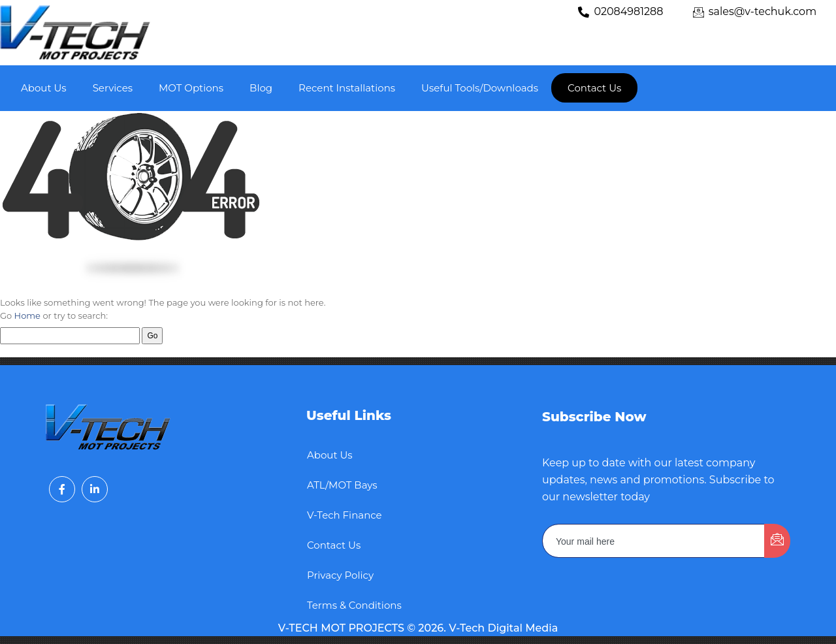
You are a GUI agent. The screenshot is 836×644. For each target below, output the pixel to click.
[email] (654, 541)
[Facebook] (62, 489)
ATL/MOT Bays (342, 485)
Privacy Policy (340, 575)
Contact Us (334, 545)
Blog (261, 88)
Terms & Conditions (354, 605)
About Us (44, 88)
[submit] (777, 541)
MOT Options (191, 88)
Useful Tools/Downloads (480, 88)
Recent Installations (347, 88)
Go (152, 336)
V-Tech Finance (345, 515)
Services (113, 88)
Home (27, 315)
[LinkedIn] (95, 489)
